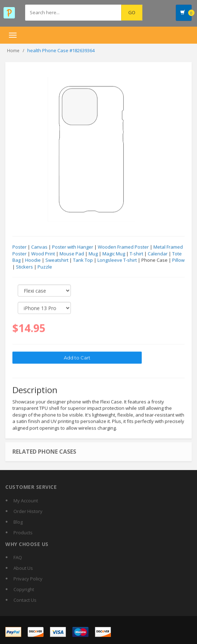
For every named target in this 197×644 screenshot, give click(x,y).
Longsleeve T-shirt (117, 260)
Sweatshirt (57, 260)
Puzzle (45, 267)
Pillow (178, 260)
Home (13, 51)
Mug (93, 254)
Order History (28, 511)
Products (23, 533)
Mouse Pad (72, 254)
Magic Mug (114, 254)
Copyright (24, 589)
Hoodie (33, 260)
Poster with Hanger (73, 247)
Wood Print (43, 254)
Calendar (158, 254)
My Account (26, 501)
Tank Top (83, 260)
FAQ (18, 557)
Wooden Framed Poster (123, 247)
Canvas (39, 247)
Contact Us (25, 600)
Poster (19, 247)
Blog (18, 522)
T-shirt (136, 254)
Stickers (24, 267)
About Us (23, 568)
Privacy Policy (28, 579)
